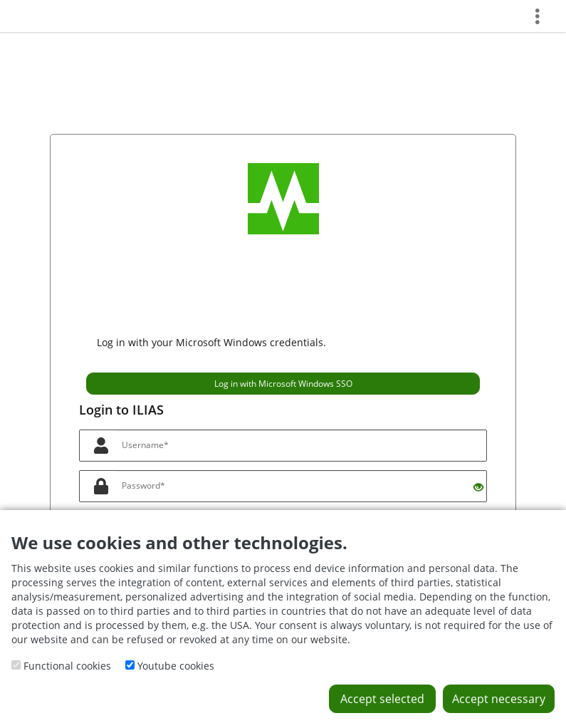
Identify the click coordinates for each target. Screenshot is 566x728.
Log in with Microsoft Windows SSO (283, 384)
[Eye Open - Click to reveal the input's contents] (478, 488)
